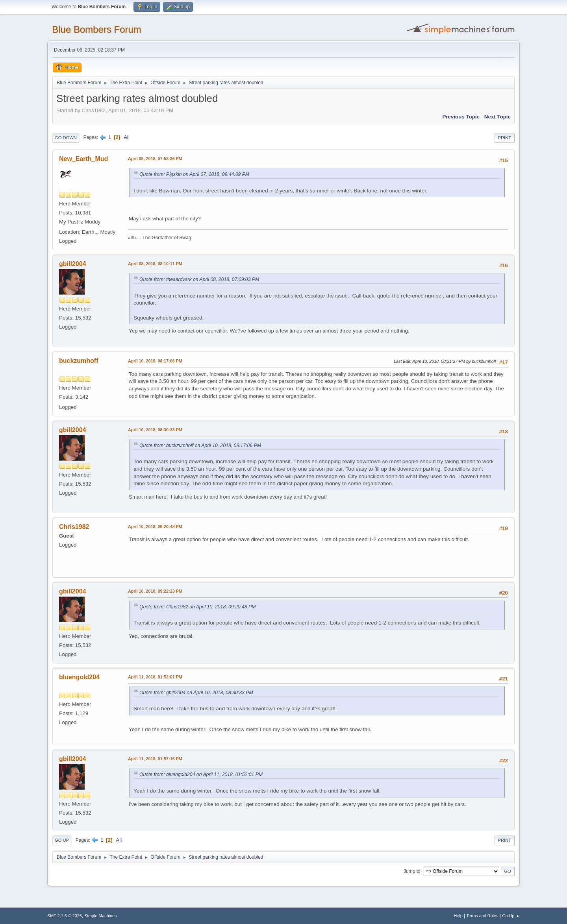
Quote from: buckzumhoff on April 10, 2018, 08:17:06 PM (200, 445)
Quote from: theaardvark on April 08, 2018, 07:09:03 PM (199, 279)
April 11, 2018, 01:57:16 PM (155, 759)
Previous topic (461, 117)
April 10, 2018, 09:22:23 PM (155, 591)
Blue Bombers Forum (97, 29)
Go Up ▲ (511, 916)
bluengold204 (79, 677)
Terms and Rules (483, 916)
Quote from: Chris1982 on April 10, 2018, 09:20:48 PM (197, 607)
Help (458, 916)
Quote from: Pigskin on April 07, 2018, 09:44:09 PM (194, 174)
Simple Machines (100, 916)
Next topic (498, 117)
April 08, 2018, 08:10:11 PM (155, 264)
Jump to (412, 871)
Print (504, 138)
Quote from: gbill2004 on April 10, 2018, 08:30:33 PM (196, 693)
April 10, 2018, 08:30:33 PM (155, 430)
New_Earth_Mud (83, 159)
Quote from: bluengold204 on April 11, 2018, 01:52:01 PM (201, 774)
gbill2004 (72, 264)
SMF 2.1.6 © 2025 (65, 916)
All (127, 137)
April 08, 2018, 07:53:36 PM (155, 159)
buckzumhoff (79, 361)
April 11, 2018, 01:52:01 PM (155, 677)
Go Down (66, 138)
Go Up (62, 840)
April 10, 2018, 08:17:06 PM (155, 361)
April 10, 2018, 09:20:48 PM (155, 527)
